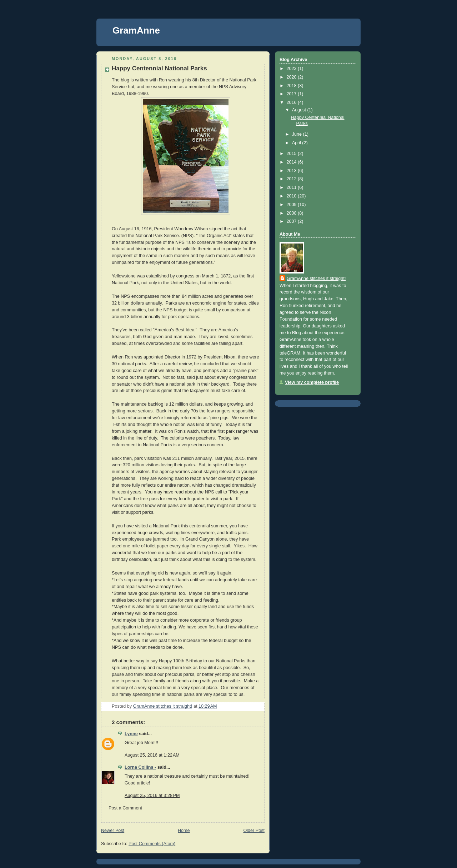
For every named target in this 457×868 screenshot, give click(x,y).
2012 (292, 179)
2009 (292, 205)
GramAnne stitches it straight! (316, 279)
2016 (292, 102)
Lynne (131, 734)
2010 (292, 196)
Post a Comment (125, 808)
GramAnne (136, 30)
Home (184, 831)
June (298, 134)
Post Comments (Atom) (152, 844)
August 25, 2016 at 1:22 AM (152, 755)
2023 (292, 69)
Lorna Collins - (140, 767)
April (297, 143)
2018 (292, 86)
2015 (292, 154)
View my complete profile (312, 382)
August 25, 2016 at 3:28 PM (152, 796)
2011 (292, 187)
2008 (292, 213)
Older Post (254, 831)
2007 (292, 221)
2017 (292, 94)
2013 (292, 171)
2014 (292, 162)
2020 (292, 77)
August (300, 110)
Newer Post (113, 831)
